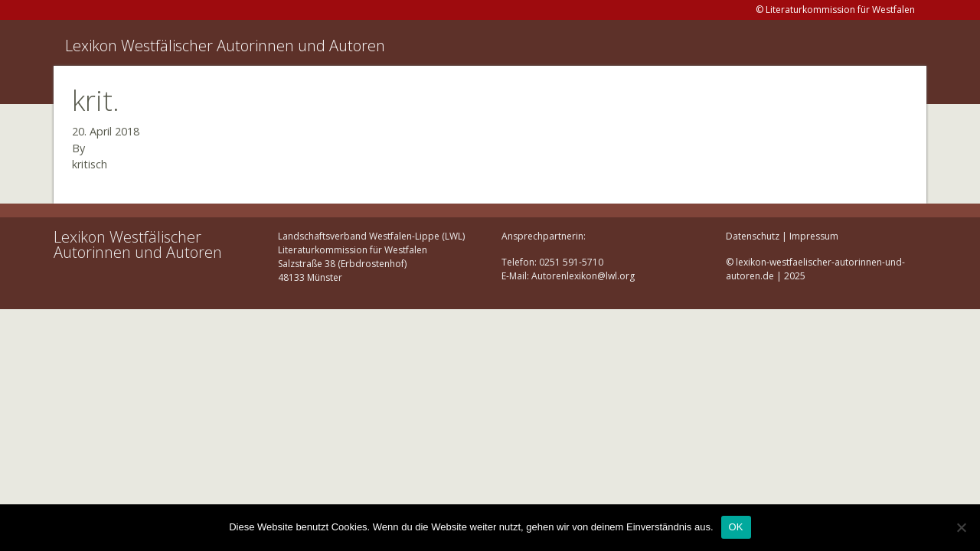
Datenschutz (753, 236)
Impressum (814, 236)
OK (736, 527)
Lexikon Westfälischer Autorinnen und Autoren (225, 46)
